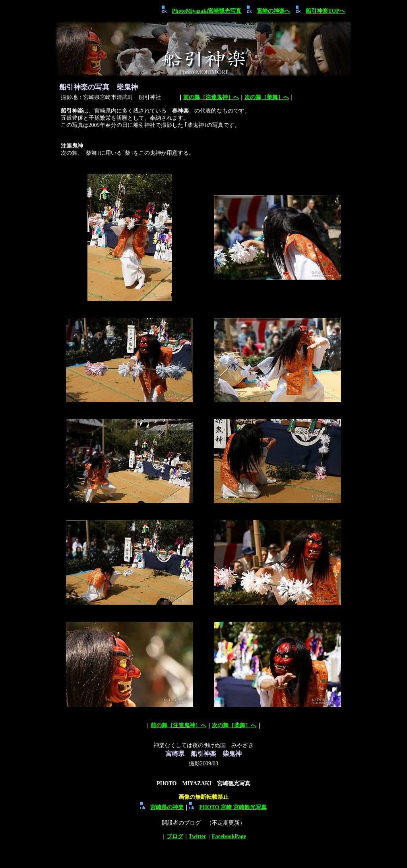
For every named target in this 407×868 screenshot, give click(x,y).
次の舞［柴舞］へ (267, 97)
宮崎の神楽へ (273, 11)
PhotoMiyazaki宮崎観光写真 (206, 11)
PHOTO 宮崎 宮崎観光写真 (228, 807)
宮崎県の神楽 (162, 807)
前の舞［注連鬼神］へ (211, 97)
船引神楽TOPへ (325, 11)
